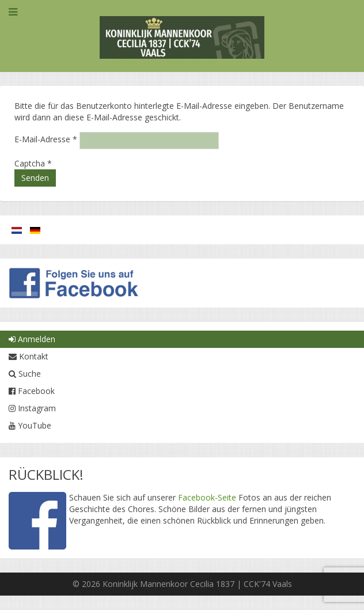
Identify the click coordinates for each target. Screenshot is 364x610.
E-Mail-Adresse (46, 139)
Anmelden (32, 339)
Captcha (33, 163)
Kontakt (29, 356)
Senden (35, 178)
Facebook (32, 391)
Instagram (32, 408)
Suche (25, 374)
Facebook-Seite (207, 497)
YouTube (30, 425)
